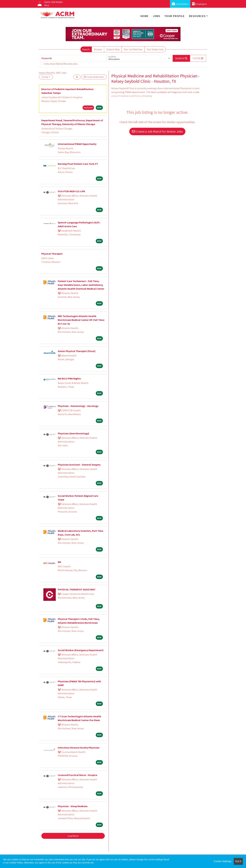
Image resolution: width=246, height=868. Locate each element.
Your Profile (175, 16)
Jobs (157, 16)
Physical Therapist (52, 254)
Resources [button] (197, 16)
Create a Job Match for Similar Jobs (157, 131)
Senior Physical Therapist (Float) (77, 351)
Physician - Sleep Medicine (73, 806)
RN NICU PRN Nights (69, 379)
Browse (98, 49)
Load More (73, 836)
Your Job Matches (133, 49)
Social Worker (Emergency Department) (81, 650)
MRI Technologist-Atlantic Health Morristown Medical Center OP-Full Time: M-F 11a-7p (81, 320)
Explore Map (113, 49)
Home (144, 16)
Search (86, 49)
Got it (238, 861)
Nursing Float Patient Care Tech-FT (78, 164)
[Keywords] (73, 58)
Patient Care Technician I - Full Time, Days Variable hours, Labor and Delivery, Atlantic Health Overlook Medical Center (81, 285)
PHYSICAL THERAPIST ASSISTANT (77, 589)
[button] (198, 58)
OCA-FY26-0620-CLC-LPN (71, 191)
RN (59, 562)
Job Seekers (180, 4)
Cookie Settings (222, 861)
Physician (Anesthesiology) (73, 433)
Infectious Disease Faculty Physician (79, 748)
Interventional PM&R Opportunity (77, 144)
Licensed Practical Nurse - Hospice (77, 775)
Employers (199, 4)
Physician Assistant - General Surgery (79, 465)
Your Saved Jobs (155, 49)
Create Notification (94, 77)
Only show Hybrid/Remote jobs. (61, 64)
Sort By (45, 77)
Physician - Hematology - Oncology (78, 406)
